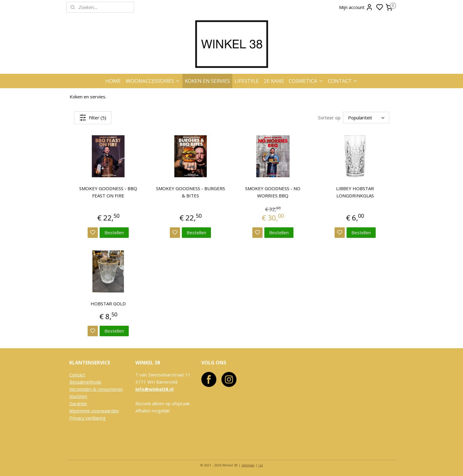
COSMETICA (306, 81)
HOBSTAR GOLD (108, 304)
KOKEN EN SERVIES (207, 81)
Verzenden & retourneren (96, 389)
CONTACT (343, 81)
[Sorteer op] (366, 118)
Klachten (78, 396)
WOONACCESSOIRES (153, 81)
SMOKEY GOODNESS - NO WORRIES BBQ (273, 192)
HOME (113, 81)
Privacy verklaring (87, 418)
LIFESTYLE (247, 81)
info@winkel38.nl (154, 389)
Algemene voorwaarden (94, 411)
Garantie (78, 403)
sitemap (248, 465)
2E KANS (274, 81)
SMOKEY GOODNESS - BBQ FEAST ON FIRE (108, 192)
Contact (77, 375)
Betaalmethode (85, 382)
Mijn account (356, 7)
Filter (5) (93, 118)
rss (261, 465)
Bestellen (114, 232)
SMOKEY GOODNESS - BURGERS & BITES (190, 192)
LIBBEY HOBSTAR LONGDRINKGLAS (355, 192)
